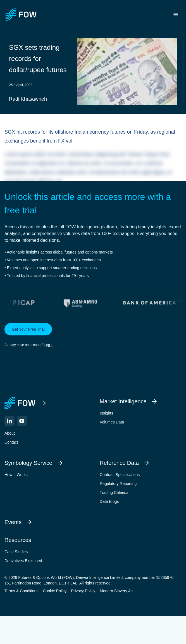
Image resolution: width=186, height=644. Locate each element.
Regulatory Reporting (118, 484)
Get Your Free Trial (28, 329)
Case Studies (16, 552)
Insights (106, 413)
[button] (93, 335)
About (10, 433)
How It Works (16, 475)
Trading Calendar (115, 493)
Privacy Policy (83, 591)
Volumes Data (112, 422)
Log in (49, 345)
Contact (11, 442)
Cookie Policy (55, 591)
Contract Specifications (120, 475)
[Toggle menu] (176, 15)
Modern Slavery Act (117, 591)
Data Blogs (109, 501)
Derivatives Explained (23, 561)
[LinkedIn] (9, 421)
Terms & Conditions (21, 591)
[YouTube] (22, 421)
